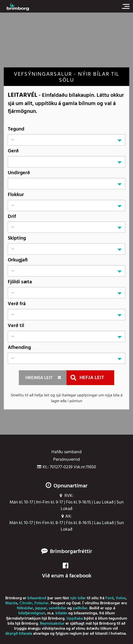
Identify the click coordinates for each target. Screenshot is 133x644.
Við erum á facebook (67, 571)
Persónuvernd (66, 460)
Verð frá (17, 304)
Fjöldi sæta (20, 282)
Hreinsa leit (39, 378)
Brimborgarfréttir (71, 552)
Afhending (19, 348)
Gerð (13, 151)
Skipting (17, 238)
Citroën (26, 603)
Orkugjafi (18, 260)
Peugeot (58, 603)
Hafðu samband (66, 452)
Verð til (16, 326)
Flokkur (16, 195)
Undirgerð (19, 173)
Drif (12, 217)
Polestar (42, 603)
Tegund (16, 129)
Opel (76, 603)
